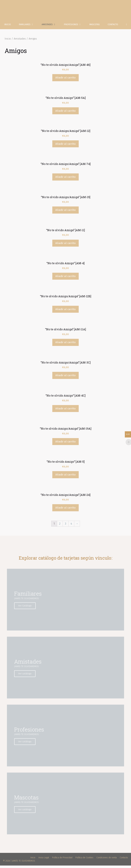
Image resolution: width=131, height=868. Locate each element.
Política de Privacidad (62, 860)
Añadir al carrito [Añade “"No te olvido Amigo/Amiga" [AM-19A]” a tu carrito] (65, 444)
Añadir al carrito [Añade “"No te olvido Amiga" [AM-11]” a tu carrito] (65, 246)
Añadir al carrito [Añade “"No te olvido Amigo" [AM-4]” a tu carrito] (65, 279)
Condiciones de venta (107, 860)
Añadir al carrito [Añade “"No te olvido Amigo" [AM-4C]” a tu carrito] (65, 411)
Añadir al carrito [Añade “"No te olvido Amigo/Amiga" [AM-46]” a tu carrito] (65, 80)
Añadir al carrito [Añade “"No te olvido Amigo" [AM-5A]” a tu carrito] (65, 113)
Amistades (51, 27)
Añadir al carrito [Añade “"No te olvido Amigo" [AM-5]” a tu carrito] (65, 477)
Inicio (7, 27)
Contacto (113, 27)
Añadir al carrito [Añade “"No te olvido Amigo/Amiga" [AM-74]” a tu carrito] (65, 179)
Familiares (28, 27)
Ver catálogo (25, 676)
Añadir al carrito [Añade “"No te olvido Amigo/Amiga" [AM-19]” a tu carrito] (65, 212)
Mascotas (95, 27)
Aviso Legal (44, 860)
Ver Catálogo (25, 608)
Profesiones (75, 27)
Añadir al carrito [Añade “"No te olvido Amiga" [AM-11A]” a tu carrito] (65, 345)
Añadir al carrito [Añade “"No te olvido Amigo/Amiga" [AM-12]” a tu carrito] (65, 146)
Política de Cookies (84, 860)
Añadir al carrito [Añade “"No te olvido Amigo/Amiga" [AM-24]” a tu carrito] (65, 510)
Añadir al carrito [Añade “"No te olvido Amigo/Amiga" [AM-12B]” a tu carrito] (65, 312)
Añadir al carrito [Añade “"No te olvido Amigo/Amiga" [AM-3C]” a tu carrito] (65, 378)
